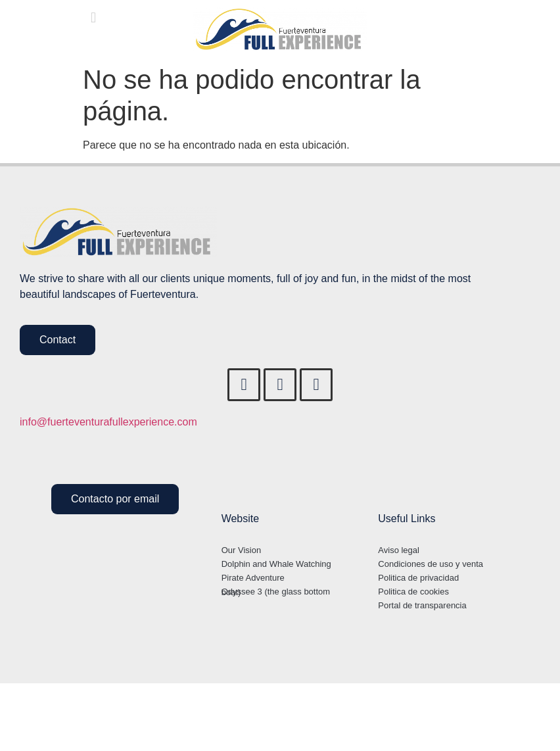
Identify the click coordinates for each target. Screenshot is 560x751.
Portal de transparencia (422, 605)
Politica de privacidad (418, 578)
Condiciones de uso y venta (431, 564)
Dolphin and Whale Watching (276, 564)
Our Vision (241, 550)
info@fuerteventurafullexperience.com (108, 422)
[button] (93, 17)
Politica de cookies (413, 592)
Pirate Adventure (253, 578)
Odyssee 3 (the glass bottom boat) (276, 592)
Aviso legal (399, 550)
